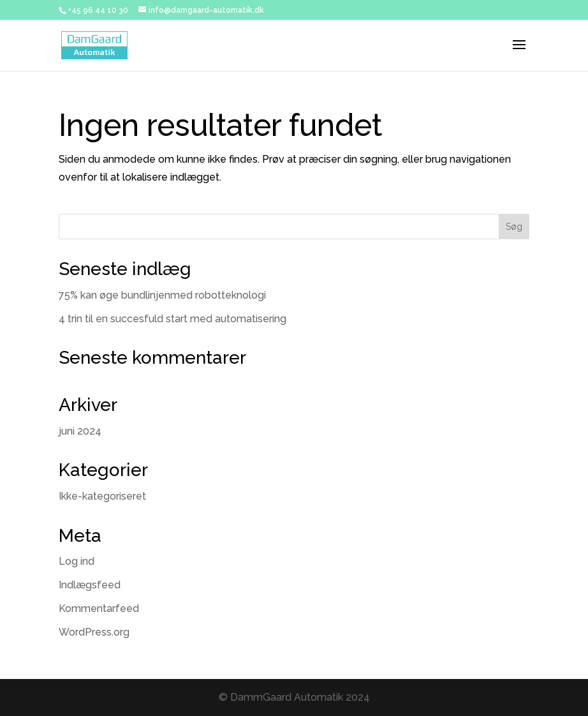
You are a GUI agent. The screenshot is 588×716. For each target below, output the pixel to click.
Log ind (77, 561)
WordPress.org (94, 632)
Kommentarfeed (99, 608)
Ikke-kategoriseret (102, 496)
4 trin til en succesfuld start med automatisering (173, 319)
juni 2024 (80, 431)
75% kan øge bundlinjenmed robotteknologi (162, 295)
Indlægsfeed (90, 585)
